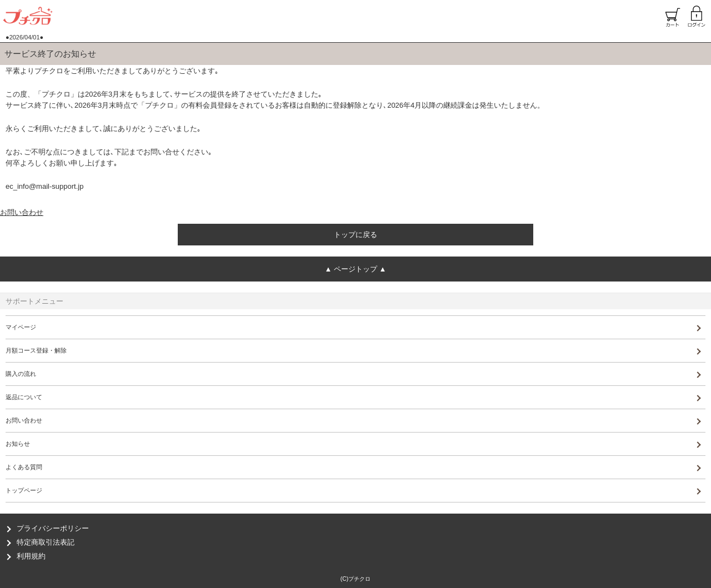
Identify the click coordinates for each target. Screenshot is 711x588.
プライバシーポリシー (53, 528)
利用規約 (31, 556)
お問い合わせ (22, 212)
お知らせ (18, 444)
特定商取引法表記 (46, 542)
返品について (24, 397)
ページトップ (355, 269)
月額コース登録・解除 (36, 350)
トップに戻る (355, 235)
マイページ (21, 327)
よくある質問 (24, 467)
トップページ (24, 490)
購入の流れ (21, 374)
